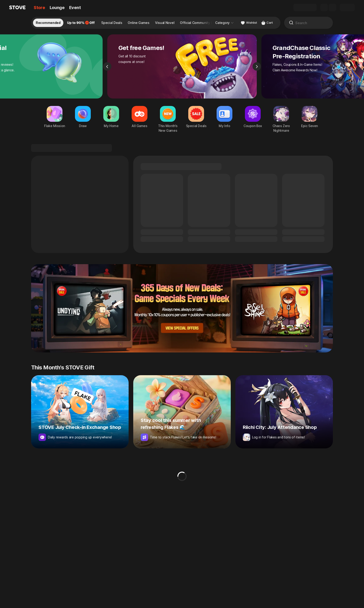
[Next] (257, 66)
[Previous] (107, 66)
